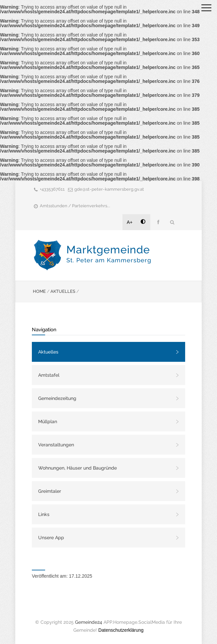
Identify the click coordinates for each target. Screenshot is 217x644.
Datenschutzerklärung (121, 630)
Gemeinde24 (89, 622)
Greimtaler (50, 491)
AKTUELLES (63, 291)
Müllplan (48, 421)
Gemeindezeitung (57, 398)
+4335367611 (52, 189)
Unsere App (51, 538)
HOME (39, 291)
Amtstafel (49, 375)
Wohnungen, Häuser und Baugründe (77, 468)
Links (44, 514)
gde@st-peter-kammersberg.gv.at (109, 189)
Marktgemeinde (109, 254)
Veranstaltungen (56, 445)
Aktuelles (48, 352)
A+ (130, 222)
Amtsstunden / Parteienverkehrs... (75, 206)
